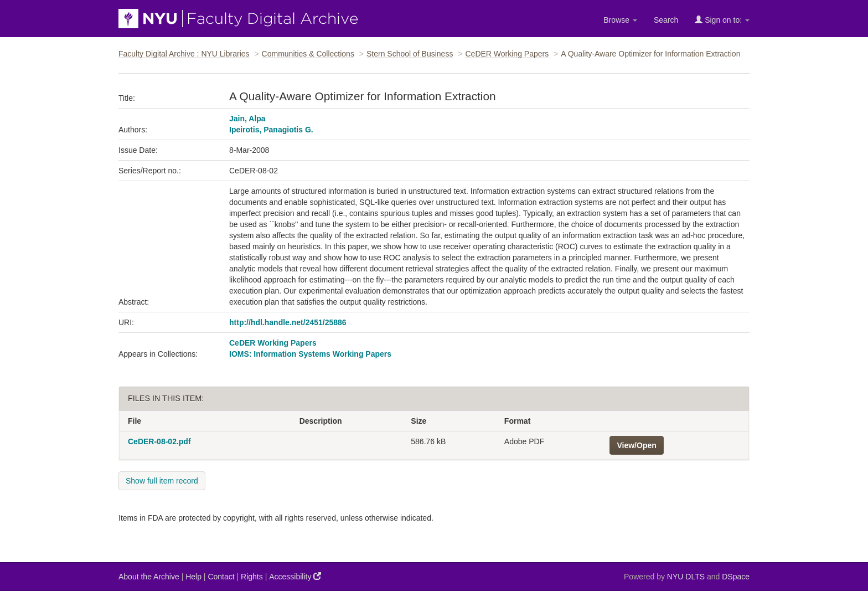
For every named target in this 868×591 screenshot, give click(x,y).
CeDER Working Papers (507, 54)
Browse (620, 20)
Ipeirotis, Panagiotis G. (271, 130)
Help (193, 577)
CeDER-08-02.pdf (159, 441)
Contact (221, 577)
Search (666, 20)
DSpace (736, 577)
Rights (252, 577)
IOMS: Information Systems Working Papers (310, 354)
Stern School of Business (410, 54)
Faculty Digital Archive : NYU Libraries (184, 54)
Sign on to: (722, 20)
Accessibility (295, 576)
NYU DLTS (686, 577)
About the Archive (149, 577)
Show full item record (162, 481)
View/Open (636, 445)
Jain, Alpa (247, 119)
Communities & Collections (308, 54)
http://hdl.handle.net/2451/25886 (288, 322)
